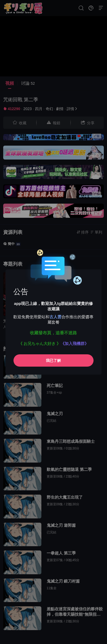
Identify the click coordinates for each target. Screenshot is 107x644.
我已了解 (53, 360)
